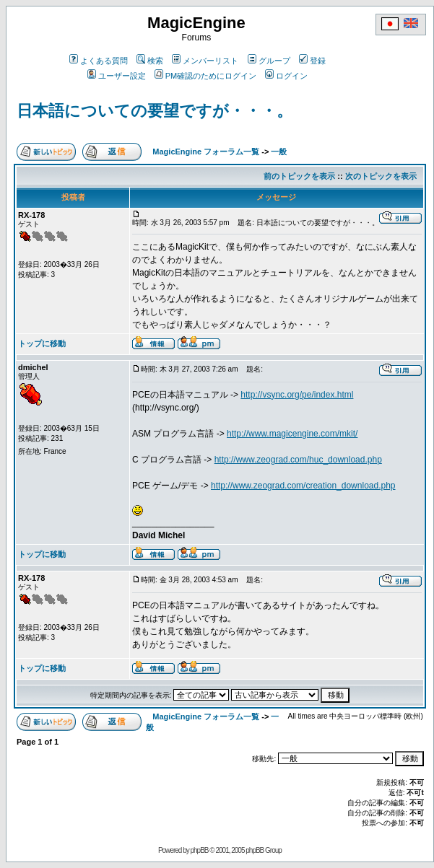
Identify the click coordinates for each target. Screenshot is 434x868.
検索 (150, 61)
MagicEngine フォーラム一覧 (206, 152)
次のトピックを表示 (381, 176)
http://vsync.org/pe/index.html (297, 395)
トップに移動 (42, 343)
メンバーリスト (205, 61)
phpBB (199, 850)
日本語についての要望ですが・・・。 (155, 111)
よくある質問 (99, 61)
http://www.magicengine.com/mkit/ (292, 434)
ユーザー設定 (117, 76)
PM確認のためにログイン (206, 76)
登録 (312, 61)
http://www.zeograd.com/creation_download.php (303, 486)
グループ (269, 61)
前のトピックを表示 (299, 176)
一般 (279, 152)
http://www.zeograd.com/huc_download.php (298, 460)
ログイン (286, 76)
